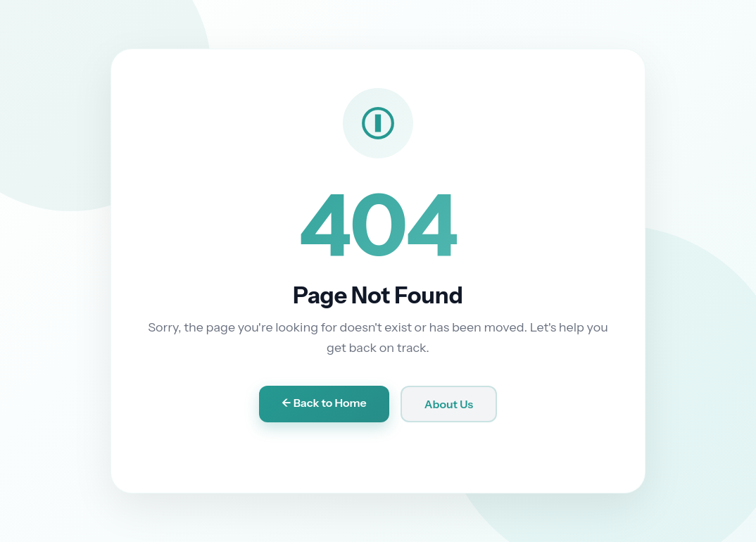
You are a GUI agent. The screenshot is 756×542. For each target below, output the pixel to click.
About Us (449, 404)
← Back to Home (324, 403)
